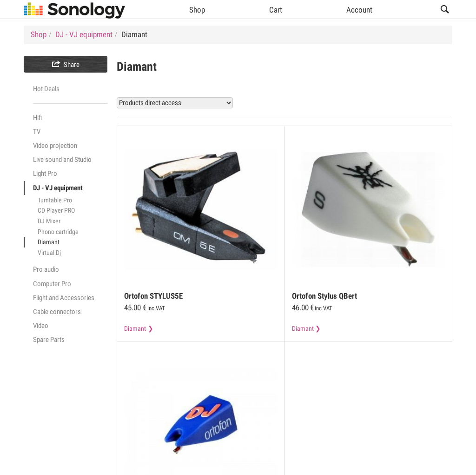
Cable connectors (57, 312)
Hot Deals (46, 89)
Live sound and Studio (62, 160)
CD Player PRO (56, 210)
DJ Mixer (49, 221)
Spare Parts (49, 340)
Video (41, 326)
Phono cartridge (58, 232)
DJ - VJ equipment (58, 188)
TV (37, 132)
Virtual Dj (49, 253)
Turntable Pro (55, 200)
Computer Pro (52, 284)
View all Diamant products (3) (398, 103)
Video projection (55, 146)
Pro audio (46, 269)
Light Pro (45, 174)
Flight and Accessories (64, 298)
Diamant (49, 242)
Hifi (37, 118)
